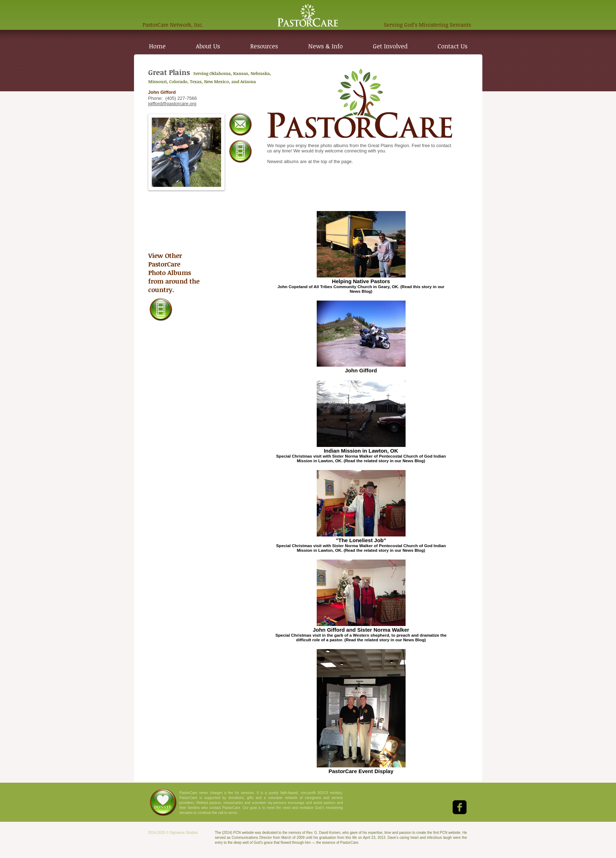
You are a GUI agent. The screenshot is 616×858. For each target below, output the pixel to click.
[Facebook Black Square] (460, 807)
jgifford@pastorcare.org (172, 104)
